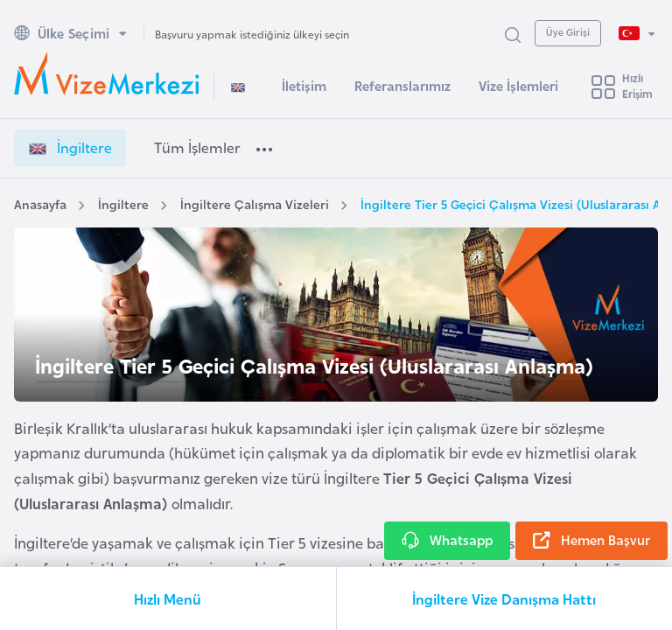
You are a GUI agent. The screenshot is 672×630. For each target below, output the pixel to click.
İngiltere (123, 203)
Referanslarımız (402, 85)
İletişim (304, 85)
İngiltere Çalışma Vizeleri (255, 203)
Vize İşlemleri (518, 85)
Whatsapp (447, 541)
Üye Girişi (568, 31)
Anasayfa (40, 203)
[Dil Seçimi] (637, 33)
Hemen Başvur (591, 541)
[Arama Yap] (513, 34)
